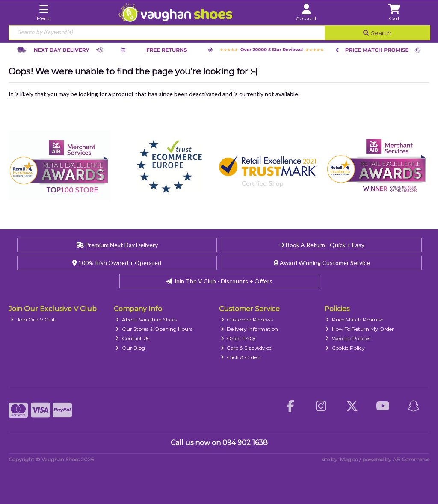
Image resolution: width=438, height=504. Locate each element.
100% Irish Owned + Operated (117, 263)
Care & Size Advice (246, 348)
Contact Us (132, 338)
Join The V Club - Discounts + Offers (219, 281)
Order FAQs (239, 338)
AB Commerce (411, 459)
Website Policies (348, 338)
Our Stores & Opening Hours (154, 329)
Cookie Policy (345, 348)
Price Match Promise (354, 320)
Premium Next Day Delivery (117, 245)
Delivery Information (250, 329)
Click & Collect (241, 357)
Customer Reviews (247, 320)
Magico (349, 459)
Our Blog (130, 348)
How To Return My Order (360, 329)
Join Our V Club (33, 320)
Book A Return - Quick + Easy (322, 245)
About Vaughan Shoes (146, 320)
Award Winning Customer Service (322, 263)
